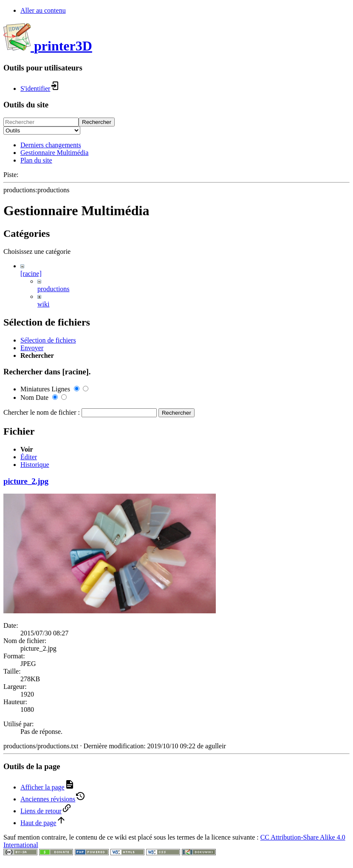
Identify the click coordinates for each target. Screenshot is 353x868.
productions (54, 289)
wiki (43, 304)
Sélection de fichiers (48, 546)
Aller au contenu (43, 10)
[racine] (31, 274)
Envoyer (32, 554)
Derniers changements (51, 145)
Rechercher (97, 122)
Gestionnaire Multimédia (54, 153)
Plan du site (36, 160)
